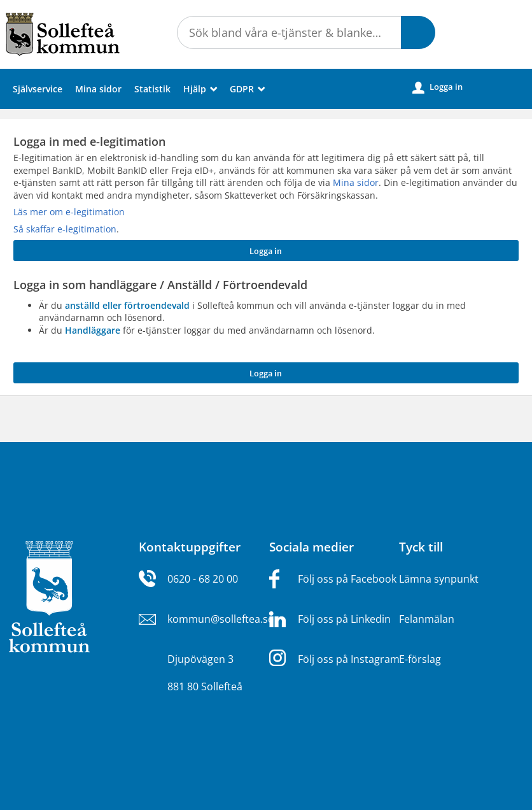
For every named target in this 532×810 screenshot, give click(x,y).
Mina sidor (98, 89)
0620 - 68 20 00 (203, 579)
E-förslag (420, 659)
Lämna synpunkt (439, 579)
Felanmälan (427, 619)
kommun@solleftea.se (220, 619)
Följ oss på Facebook (347, 579)
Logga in (437, 87)
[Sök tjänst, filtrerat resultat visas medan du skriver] (306, 32)
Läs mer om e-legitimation (69, 212)
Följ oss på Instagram (349, 659)
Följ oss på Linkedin (344, 619)
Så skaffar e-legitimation (65, 229)
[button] (418, 32)
